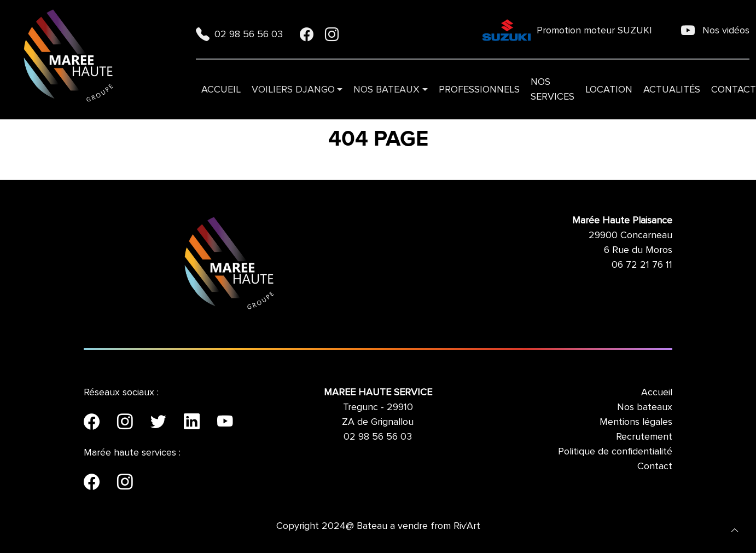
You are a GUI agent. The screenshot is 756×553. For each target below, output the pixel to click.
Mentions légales (636, 422)
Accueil (221, 89)
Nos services (553, 89)
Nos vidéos (715, 30)
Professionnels (479, 89)
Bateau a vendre (392, 526)
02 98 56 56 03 (241, 34)
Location (609, 89)
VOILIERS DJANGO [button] (293, 89)
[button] (735, 529)
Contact (655, 466)
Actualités (672, 89)
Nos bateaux (645, 407)
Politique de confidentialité (615, 451)
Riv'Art (467, 526)
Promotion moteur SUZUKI (567, 30)
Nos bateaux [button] (386, 89)
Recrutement (644, 436)
